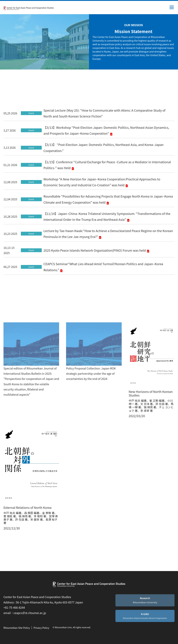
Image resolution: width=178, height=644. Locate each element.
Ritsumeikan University (145, 600)
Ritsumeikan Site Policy (17, 628)
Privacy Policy (41, 628)
